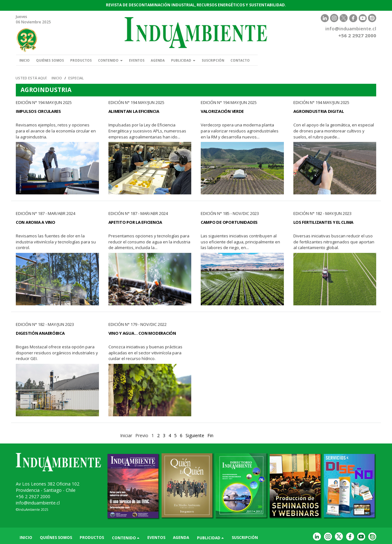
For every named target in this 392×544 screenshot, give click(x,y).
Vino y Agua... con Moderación (142, 333)
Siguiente (195, 435)
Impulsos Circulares (38, 111)
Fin (210, 435)
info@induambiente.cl (351, 28)
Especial (76, 78)
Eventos (137, 60)
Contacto (240, 60)
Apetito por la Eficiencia (135, 222)
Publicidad (183, 60)
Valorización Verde (222, 111)
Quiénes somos (50, 60)
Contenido (110, 60)
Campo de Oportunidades (229, 222)
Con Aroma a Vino (36, 222)
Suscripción (213, 60)
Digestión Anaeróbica (40, 333)
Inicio (24, 60)
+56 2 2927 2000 (33, 496)
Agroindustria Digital (319, 111)
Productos (81, 60)
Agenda (158, 60)
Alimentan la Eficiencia (134, 111)
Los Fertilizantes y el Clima (324, 222)
